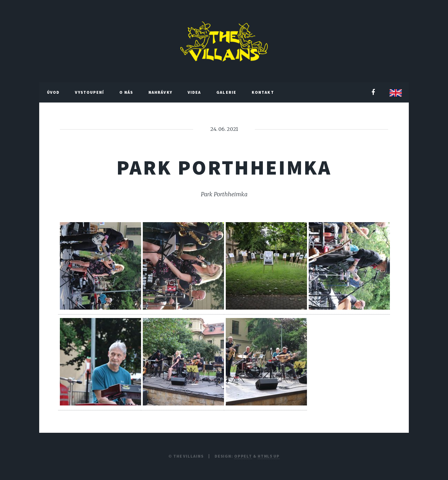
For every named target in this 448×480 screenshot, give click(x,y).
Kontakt (263, 92)
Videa (194, 92)
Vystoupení (89, 92)
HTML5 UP (269, 456)
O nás (126, 92)
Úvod (53, 92)
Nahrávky (160, 92)
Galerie (226, 92)
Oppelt (243, 456)
